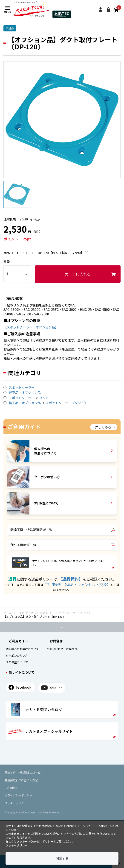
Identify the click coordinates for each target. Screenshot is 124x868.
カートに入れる (78, 274)
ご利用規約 (12, 788)
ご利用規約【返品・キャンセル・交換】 (77, 584)
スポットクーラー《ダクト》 (66, 403)
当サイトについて (22, 672)
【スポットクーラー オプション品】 (31, 327)
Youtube (52, 688)
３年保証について (17, 662)
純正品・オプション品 (25, 392)
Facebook (20, 687)
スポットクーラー (22, 387)
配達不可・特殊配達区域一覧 (62, 530)
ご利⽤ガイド (18, 641)
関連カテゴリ (25, 373)
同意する (62, 859)
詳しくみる (105, 427)
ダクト (44, 398)
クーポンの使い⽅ (17, 655)
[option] (62, 120)
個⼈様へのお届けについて (22, 649)
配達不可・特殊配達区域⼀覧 (23, 772)
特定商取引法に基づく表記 (21, 780)
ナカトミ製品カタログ (63, 710)
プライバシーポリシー (18, 795)
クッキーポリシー (16, 803)
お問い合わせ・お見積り (62, 649)
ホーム (8, 613)
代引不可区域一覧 (62, 545)
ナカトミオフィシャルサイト (62, 733)
